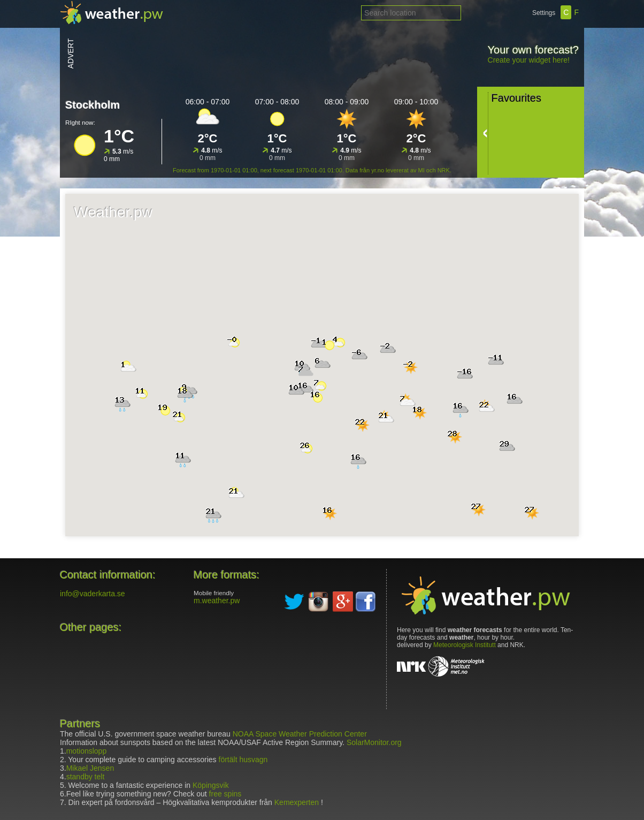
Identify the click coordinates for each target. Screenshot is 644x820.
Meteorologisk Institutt (465, 645)
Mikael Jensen (90, 768)
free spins (225, 794)
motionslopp (87, 751)
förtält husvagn (243, 760)
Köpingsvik (210, 785)
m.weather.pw (217, 601)
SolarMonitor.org (374, 742)
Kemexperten (297, 802)
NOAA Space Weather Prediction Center (300, 734)
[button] (329, 345)
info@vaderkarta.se (93, 594)
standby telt (86, 777)
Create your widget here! (529, 60)
